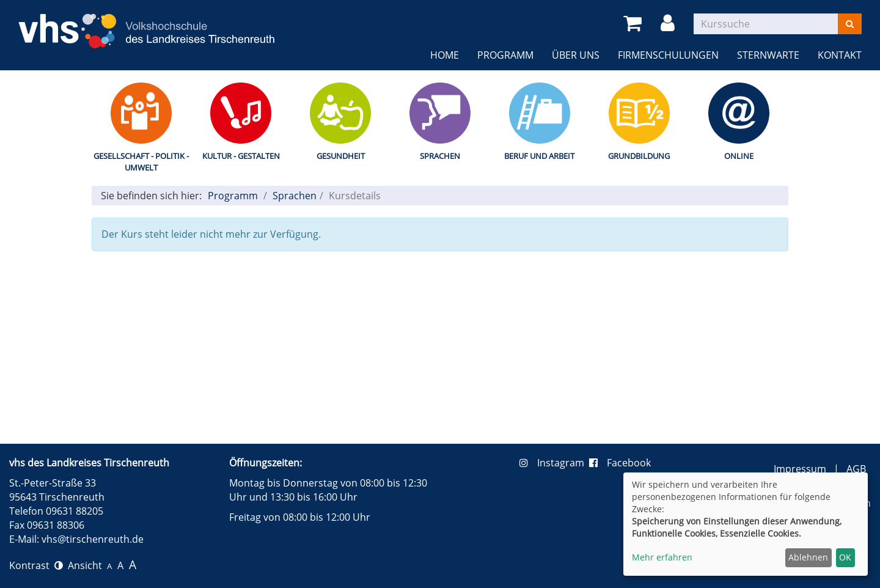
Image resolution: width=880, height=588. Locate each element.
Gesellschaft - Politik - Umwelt (141, 162)
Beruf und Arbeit (539, 156)
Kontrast (36, 565)
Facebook (620, 463)
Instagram (554, 463)
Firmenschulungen (668, 55)
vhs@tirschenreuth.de (93, 539)
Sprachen (440, 156)
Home (445, 55)
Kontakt (840, 55)
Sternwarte (768, 55)
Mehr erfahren (662, 557)
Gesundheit (341, 156)
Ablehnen (808, 557)
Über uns (576, 55)
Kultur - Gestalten (241, 156)
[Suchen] (850, 24)
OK (845, 557)
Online (739, 156)
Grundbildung (639, 156)
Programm (505, 55)
